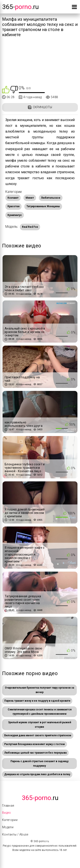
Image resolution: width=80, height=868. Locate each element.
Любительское (51, 198)
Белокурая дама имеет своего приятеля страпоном (38, 735)
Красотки (13, 206)
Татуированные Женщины (43, 206)
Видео (7, 813)
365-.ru (20, 7)
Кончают (13, 198)
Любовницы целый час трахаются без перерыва (35, 753)
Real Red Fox (30, 227)
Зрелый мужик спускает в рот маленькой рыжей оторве (40, 725)
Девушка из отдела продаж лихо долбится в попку (37, 774)
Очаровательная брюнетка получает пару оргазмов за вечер (39, 690)
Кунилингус (15, 215)
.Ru (40, 798)
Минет (30, 198)
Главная (8, 806)
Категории (10, 820)
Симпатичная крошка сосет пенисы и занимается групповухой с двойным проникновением (40, 712)
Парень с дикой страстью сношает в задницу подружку (39, 763)
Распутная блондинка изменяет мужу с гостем (35, 744)
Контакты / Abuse (15, 834)
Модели (8, 827)
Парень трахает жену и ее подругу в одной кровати (37, 701)
